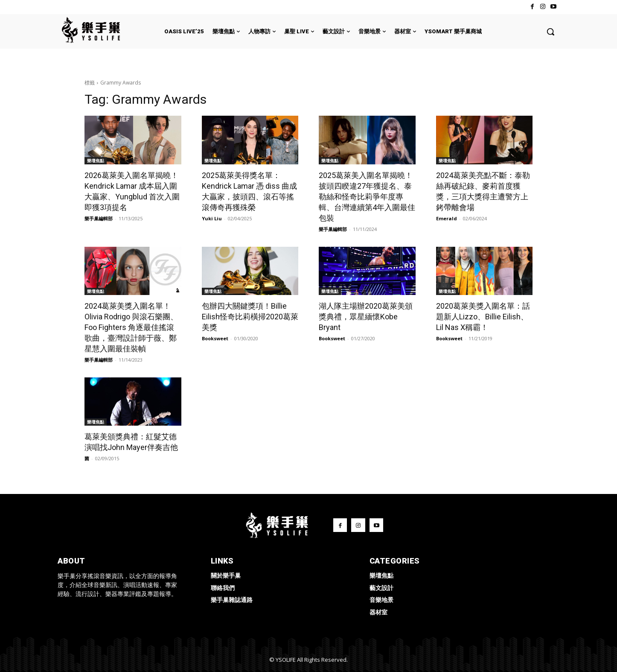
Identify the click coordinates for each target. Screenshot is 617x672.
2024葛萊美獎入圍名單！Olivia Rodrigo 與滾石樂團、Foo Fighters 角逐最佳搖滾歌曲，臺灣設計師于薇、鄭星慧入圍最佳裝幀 (131, 327)
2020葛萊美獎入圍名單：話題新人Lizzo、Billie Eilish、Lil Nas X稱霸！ (483, 317)
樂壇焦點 (96, 161)
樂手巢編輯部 (99, 218)
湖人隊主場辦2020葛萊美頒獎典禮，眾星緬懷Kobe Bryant (366, 317)
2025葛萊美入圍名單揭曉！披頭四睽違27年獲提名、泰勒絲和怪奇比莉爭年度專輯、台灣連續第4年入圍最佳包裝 (367, 197)
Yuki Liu (212, 218)
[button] (550, 32)
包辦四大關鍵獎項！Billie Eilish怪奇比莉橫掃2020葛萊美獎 (250, 317)
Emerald (447, 218)
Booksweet (215, 338)
